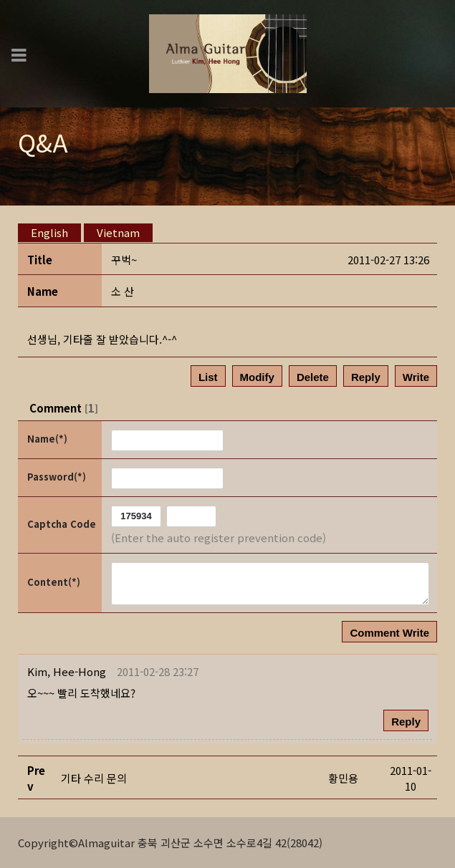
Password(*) (57, 477)
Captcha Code (62, 524)
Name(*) (47, 439)
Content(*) (54, 582)
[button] (67, 671)
